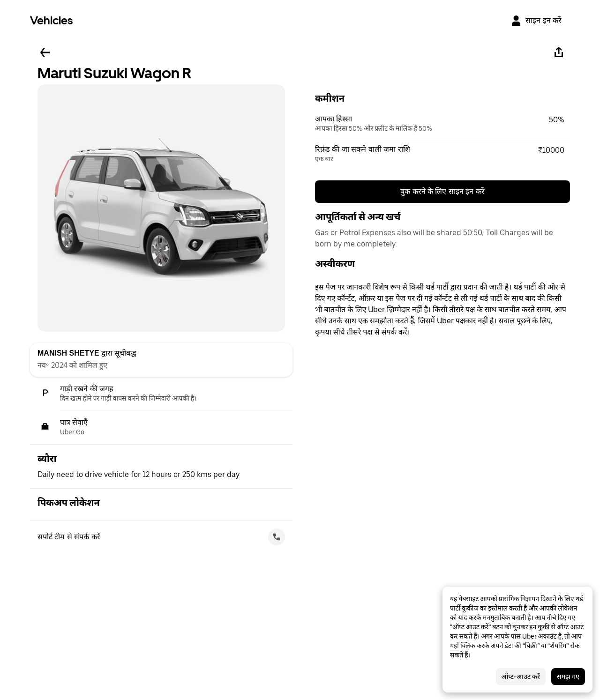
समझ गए (568, 677)
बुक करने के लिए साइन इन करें (442, 191)
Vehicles (51, 20)
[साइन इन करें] (536, 21)
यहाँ (454, 646)
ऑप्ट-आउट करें (521, 677)
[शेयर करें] (559, 52)
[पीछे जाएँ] (45, 52)
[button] (442, 124)
